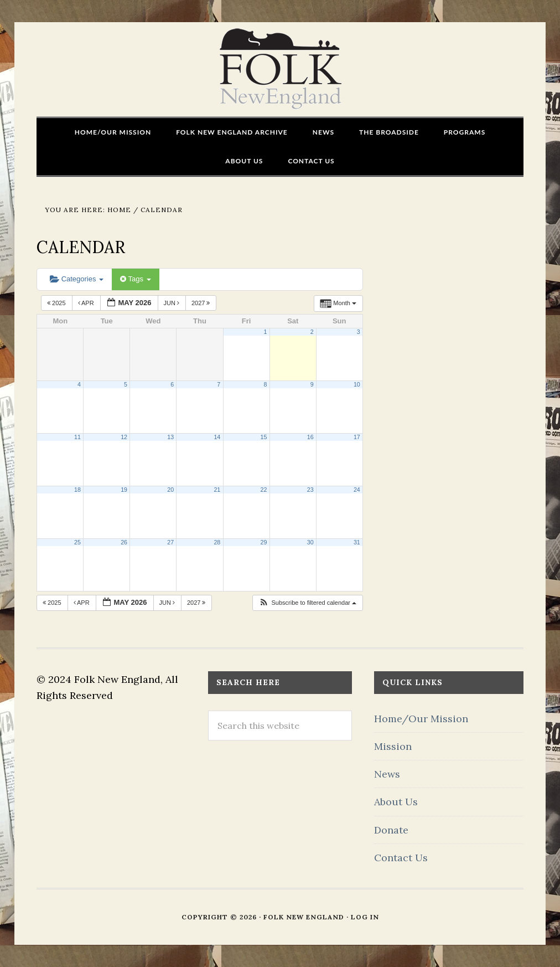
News (387, 774)
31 (357, 542)
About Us (396, 802)
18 (77, 490)
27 (170, 542)
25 (77, 542)
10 (357, 384)
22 (264, 490)
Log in (365, 917)
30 (310, 542)
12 (124, 437)
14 (217, 437)
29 (264, 542)
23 (310, 490)
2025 (57, 303)
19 (124, 490)
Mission (393, 746)
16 (310, 437)
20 (170, 490)
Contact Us (401, 858)
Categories (77, 279)
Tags (135, 279)
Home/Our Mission (421, 719)
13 (170, 437)
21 (217, 490)
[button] (307, 603)
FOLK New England (280, 69)
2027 (202, 303)
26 (124, 542)
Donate (391, 830)
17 (357, 437)
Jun (173, 303)
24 (357, 490)
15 (264, 437)
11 (77, 437)
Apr (87, 303)
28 (217, 542)
